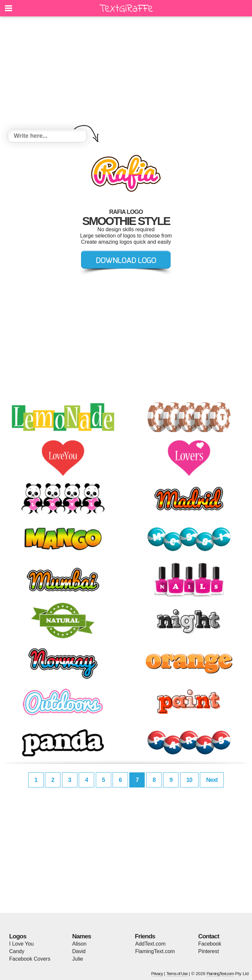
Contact (209, 936)
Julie (78, 959)
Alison (79, 944)
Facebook (210, 944)
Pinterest (209, 951)
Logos (18, 936)
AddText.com (150, 944)
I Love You (21, 944)
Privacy (157, 974)
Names (82, 936)
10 (189, 780)
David (79, 951)
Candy (17, 951)
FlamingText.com (155, 951)
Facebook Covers (30, 959)
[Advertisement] (126, 74)
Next (212, 780)
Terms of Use (177, 974)
